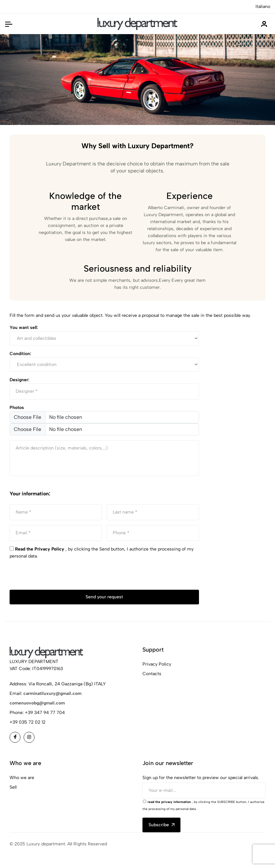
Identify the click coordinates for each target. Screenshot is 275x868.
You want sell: (24, 328)
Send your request (104, 597)
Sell (13, 787)
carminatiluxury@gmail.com (52, 693)
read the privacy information (169, 802)
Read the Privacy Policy (40, 549)
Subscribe (161, 825)
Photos (17, 408)
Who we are (22, 778)
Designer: (19, 380)
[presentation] (58, 577)
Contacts (152, 674)
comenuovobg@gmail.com (37, 703)
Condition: (20, 354)
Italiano (263, 7)
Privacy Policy (157, 664)
